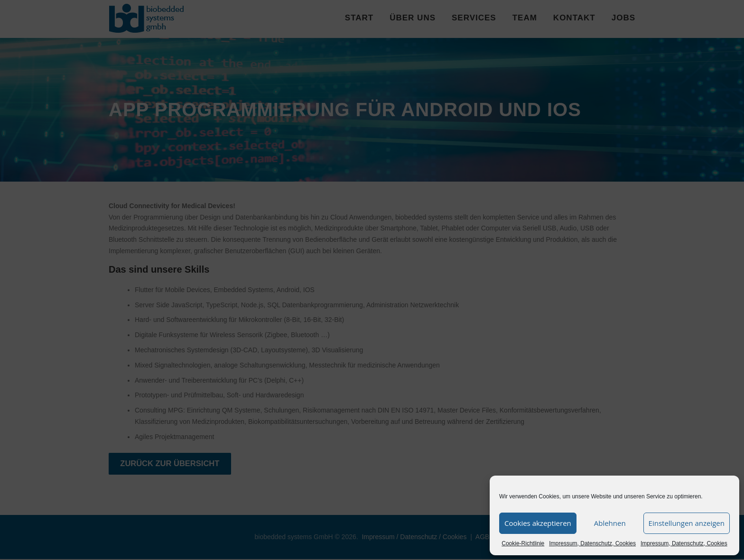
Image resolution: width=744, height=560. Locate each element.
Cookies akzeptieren (538, 523)
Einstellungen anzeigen (687, 523)
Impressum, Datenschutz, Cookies (592, 543)
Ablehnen (610, 523)
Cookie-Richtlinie (523, 543)
